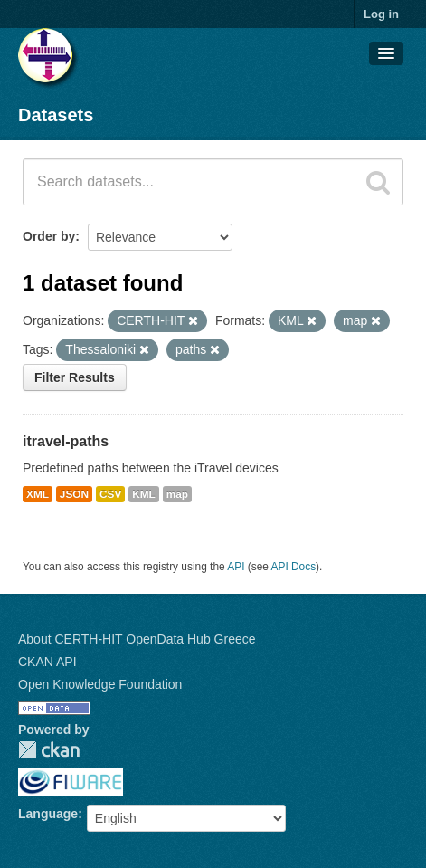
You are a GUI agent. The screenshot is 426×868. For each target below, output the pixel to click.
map (177, 494)
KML (144, 494)
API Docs (294, 567)
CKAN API (47, 662)
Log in (381, 14)
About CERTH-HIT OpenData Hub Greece (137, 639)
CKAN (49, 750)
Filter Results (75, 377)
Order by (49, 236)
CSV (110, 494)
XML (38, 494)
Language (48, 814)
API (236, 567)
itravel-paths (66, 441)
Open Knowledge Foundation (100, 684)
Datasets (56, 115)
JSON (74, 494)
